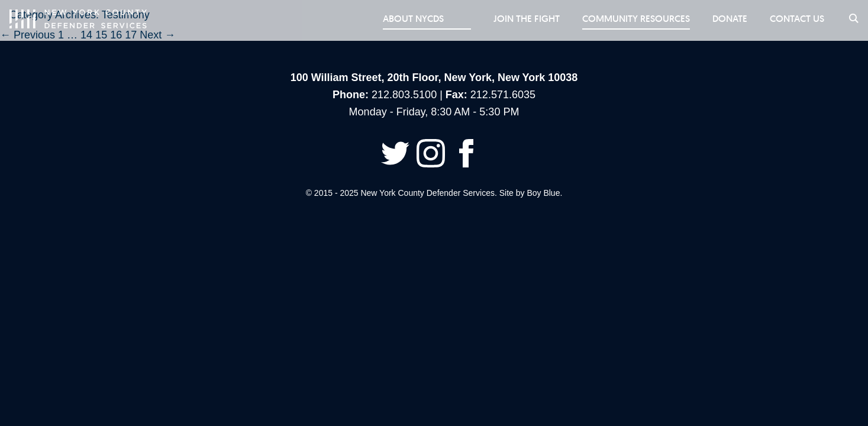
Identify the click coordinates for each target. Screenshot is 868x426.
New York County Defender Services (78, 19)
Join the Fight (521, 19)
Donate (726, 19)
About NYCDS (433, 19)
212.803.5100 (404, 95)
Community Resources (631, 19)
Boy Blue (543, 193)
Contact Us (795, 19)
